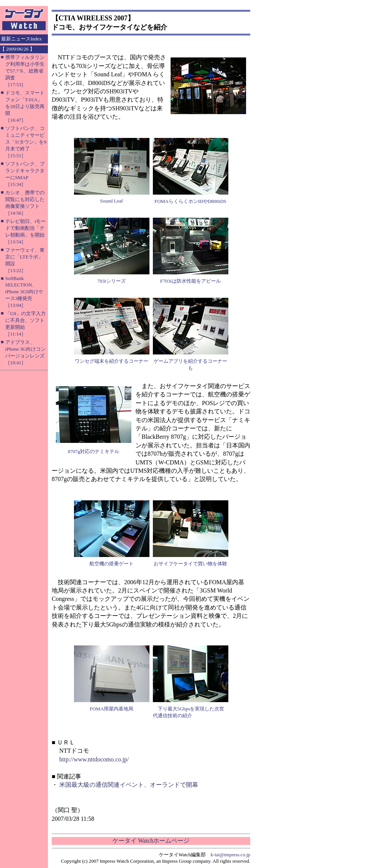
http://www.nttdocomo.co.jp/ (94, 759)
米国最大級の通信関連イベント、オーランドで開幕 (129, 785)
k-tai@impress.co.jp (230, 855)
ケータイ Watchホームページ (151, 841)
